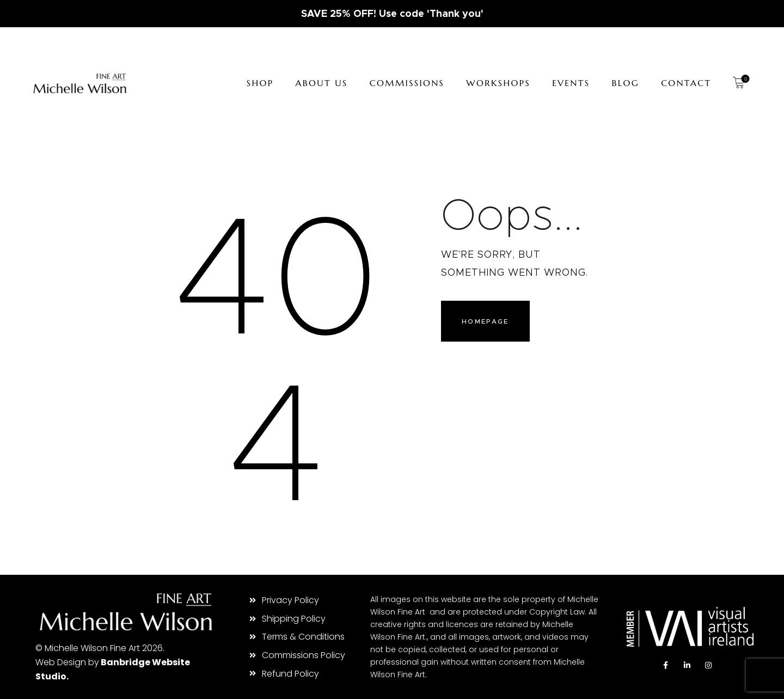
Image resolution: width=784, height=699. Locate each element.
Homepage (487, 323)
